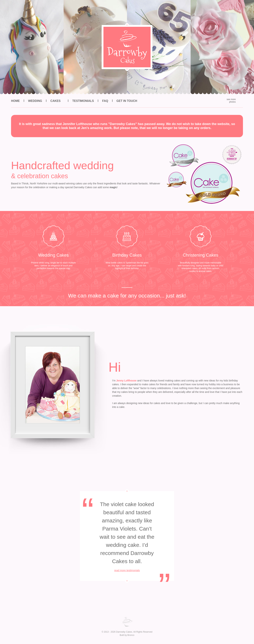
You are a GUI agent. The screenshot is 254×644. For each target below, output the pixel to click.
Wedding (35, 101)
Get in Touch (127, 101)
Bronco (131, 635)
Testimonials (83, 101)
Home (15, 101)
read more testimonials (127, 570)
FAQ (105, 101)
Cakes (55, 101)
